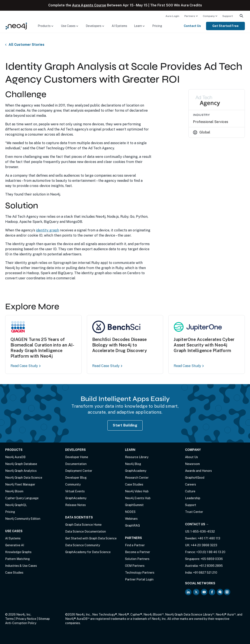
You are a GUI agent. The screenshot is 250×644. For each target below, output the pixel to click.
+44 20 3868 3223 (204, 545)
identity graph (47, 230)
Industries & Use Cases (21, 566)
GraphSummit (134, 505)
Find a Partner (135, 545)
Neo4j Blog (133, 464)
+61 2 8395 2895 (211, 566)
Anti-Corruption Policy (21, 623)
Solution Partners (137, 559)
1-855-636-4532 (203, 531)
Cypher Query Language (22, 498)
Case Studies (14, 573)
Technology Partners (140, 573)
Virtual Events (75, 491)
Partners (190, 16)
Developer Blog (76, 478)
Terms (9, 619)
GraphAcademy (76, 498)
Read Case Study (26, 366)
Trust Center (194, 512)
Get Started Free (225, 26)
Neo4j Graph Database (21, 464)
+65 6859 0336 (212, 559)
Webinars (131, 519)
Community (73, 484)
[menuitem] (172, 16)
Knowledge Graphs (18, 552)
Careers (191, 484)
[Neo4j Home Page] (16, 26)
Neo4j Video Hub (137, 491)
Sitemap (44, 619)
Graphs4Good (195, 478)
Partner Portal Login (139, 579)
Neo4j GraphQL (16, 505)
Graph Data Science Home (83, 525)
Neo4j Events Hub (138, 498)
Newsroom (192, 464)
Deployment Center (79, 471)
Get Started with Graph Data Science (91, 538)
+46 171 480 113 (209, 538)
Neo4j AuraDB (15, 457)
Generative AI (15, 545)
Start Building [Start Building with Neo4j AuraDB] (125, 425)
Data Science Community (83, 545)
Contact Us (192, 26)
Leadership (193, 498)
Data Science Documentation (86, 531)
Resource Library (137, 457)
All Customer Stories (26, 45)
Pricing (157, 26)
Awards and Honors (198, 471)
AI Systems (119, 26)
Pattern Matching (17, 559)
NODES (130, 512)
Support (228, 16)
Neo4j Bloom (14, 491)
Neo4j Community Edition (23, 519)
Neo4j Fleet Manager (20, 484)
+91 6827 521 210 (205, 573)
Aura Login (172, 16)
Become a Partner (138, 552)
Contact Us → (197, 524)
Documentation (76, 464)
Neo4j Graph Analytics (21, 471)
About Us (191, 457)
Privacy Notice (26, 619)
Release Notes (75, 505)
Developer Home (77, 457)
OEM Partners (135, 566)
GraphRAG (132, 526)
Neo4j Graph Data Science (24, 478)
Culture (190, 491)
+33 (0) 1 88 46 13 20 (211, 552)
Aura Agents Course (89, 5)
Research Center (137, 478)
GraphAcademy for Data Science (88, 552)
